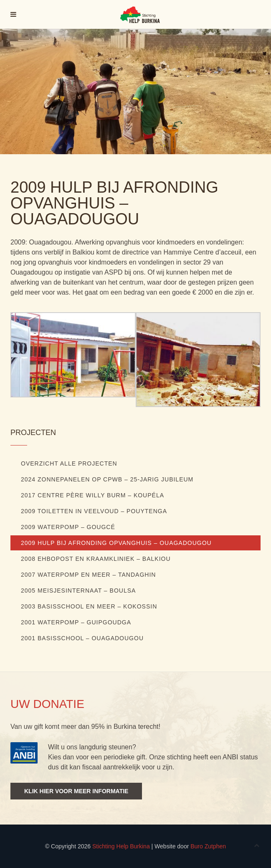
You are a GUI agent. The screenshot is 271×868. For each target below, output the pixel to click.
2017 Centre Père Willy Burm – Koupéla (92, 495)
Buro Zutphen (208, 846)
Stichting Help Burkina (121, 846)
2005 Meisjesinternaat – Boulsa (78, 591)
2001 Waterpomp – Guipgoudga (76, 622)
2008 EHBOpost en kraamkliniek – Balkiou (96, 559)
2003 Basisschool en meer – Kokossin (89, 606)
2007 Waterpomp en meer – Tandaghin (88, 575)
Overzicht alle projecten (69, 463)
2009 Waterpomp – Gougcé (68, 527)
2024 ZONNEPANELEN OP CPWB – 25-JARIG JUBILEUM (107, 479)
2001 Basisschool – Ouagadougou (82, 638)
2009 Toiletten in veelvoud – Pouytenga (94, 511)
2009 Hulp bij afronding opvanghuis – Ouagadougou (116, 543)
